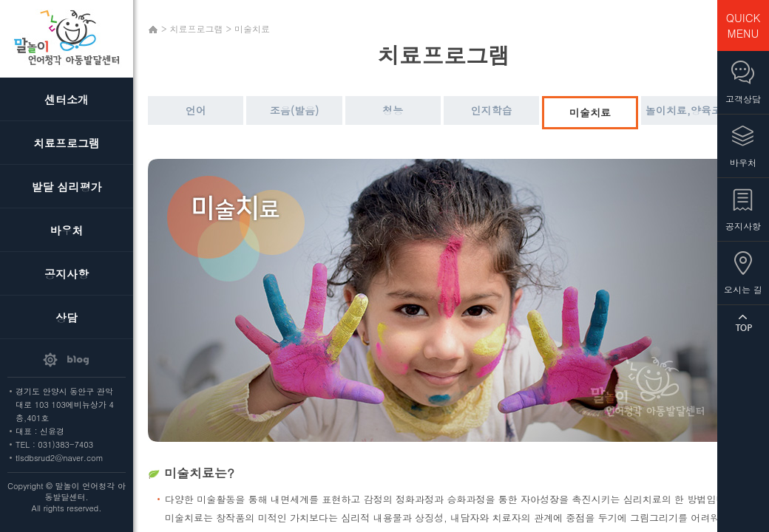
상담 (67, 317)
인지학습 (492, 110)
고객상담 (743, 99)
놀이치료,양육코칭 (689, 110)
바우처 (67, 230)
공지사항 (67, 274)
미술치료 (590, 112)
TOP (743, 323)
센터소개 (67, 99)
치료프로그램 (67, 143)
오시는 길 (743, 289)
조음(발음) (295, 110)
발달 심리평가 (66, 187)
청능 (393, 110)
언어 (196, 110)
